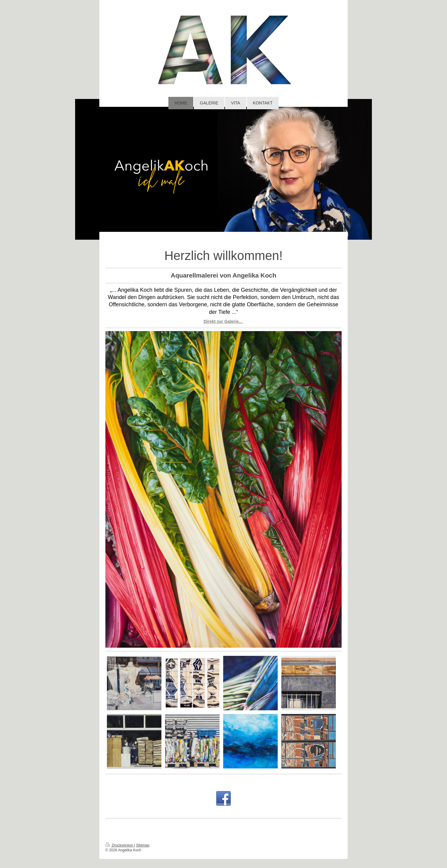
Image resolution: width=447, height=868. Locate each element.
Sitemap (143, 845)
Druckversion (120, 845)
